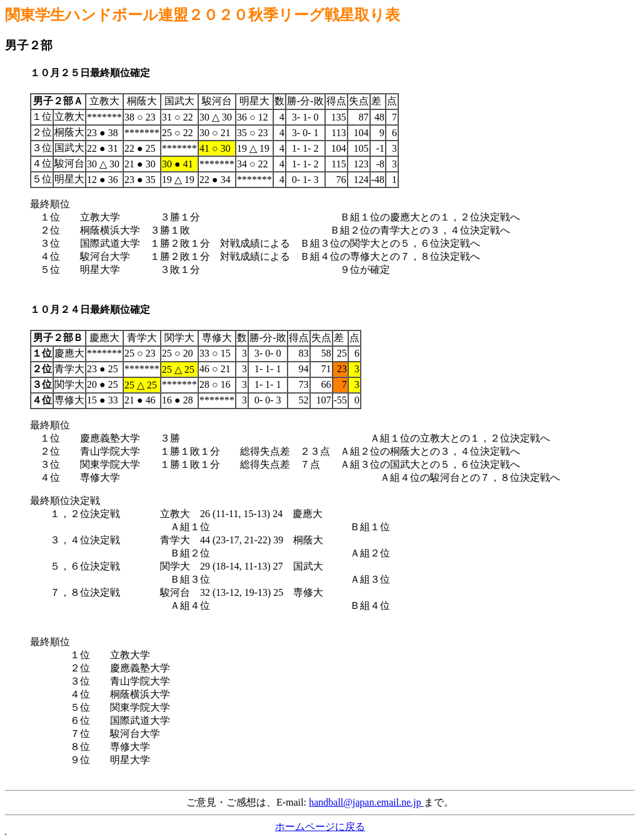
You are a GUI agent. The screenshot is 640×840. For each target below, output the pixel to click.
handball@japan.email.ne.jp (366, 802)
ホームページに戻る (320, 827)
